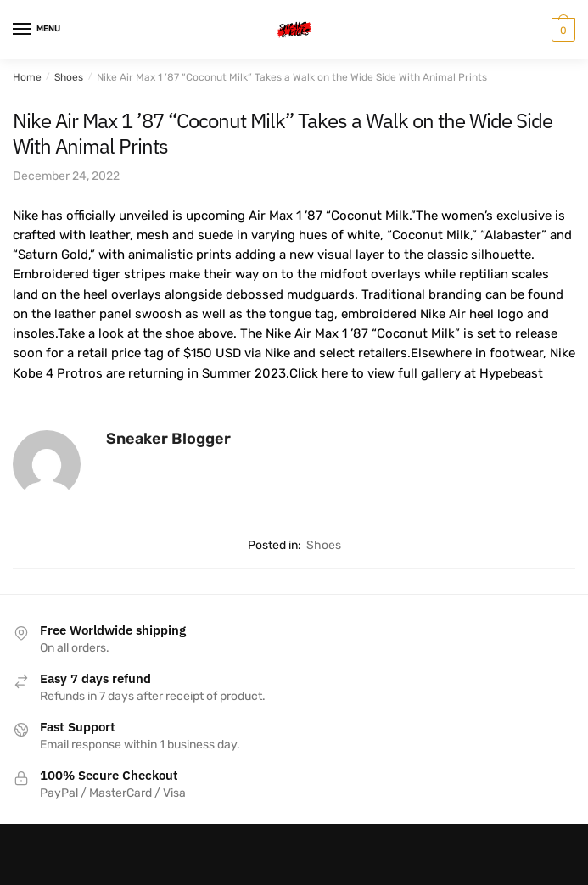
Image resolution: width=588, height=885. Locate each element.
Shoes (69, 77)
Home (27, 77)
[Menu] (38, 30)
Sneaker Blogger (168, 439)
